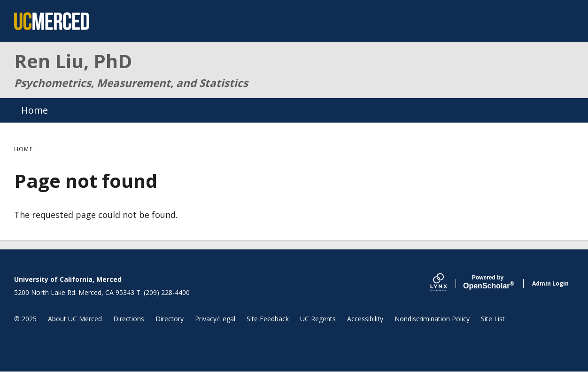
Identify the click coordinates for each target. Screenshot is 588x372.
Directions (129, 319)
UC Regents (318, 319)
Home (35, 110)
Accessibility (365, 319)
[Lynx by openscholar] (447, 283)
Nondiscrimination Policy (432, 319)
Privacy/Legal (215, 319)
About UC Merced (75, 319)
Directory (170, 319)
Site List (493, 319)
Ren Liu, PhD (73, 61)
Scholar (488, 282)
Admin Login (550, 283)
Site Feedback (268, 319)
